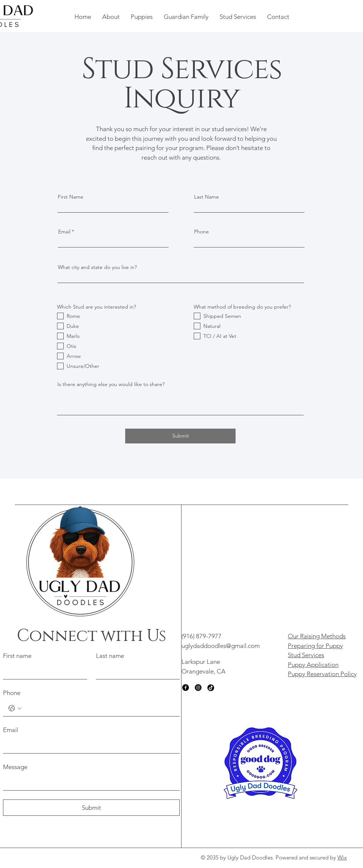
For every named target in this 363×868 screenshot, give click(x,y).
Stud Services (306, 655)
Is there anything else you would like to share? (111, 384)
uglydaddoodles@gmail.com (221, 646)
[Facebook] (186, 688)
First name (17, 656)
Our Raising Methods (317, 636)
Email (64, 232)
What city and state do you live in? (97, 267)
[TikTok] (211, 688)
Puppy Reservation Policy (322, 674)
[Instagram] (198, 688)
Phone (202, 232)
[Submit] (180, 436)
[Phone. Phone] (99, 709)
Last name (110, 656)
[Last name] (136, 672)
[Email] (89, 746)
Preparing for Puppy (315, 646)
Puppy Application (313, 665)
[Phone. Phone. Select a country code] (15, 708)
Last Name (207, 197)
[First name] (43, 672)
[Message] (89, 783)
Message (15, 767)
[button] (111, 17)
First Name (71, 197)
